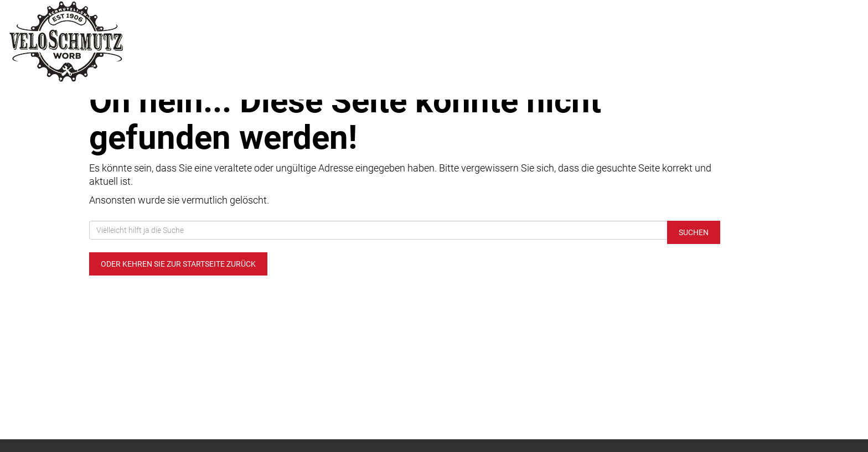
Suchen (694, 232)
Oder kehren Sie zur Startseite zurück (178, 264)
